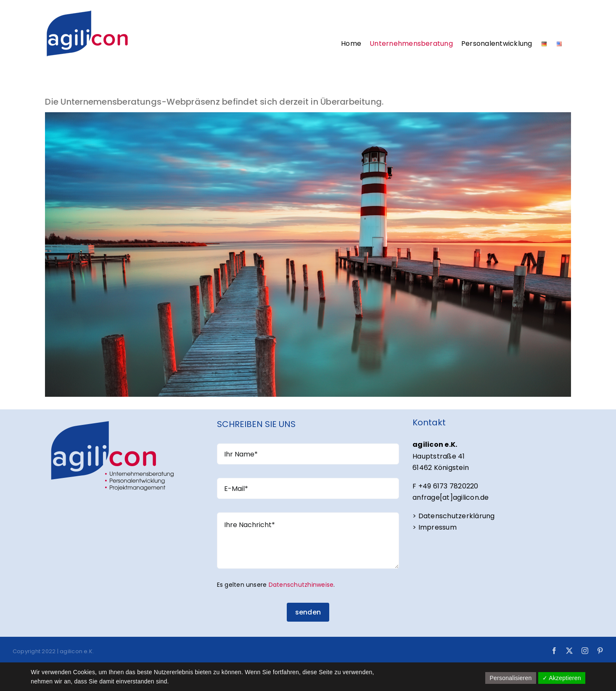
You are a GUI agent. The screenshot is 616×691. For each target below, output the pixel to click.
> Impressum (435, 527)
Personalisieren (510, 678)
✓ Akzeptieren (562, 678)
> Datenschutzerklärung (453, 516)
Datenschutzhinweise (301, 585)
